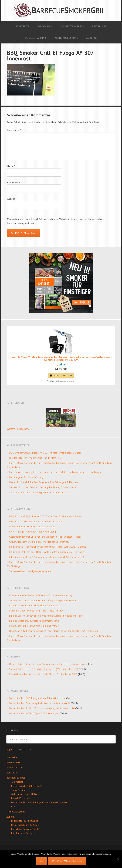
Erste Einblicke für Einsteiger (26, 786)
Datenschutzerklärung (67, 861)
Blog (14, 806)
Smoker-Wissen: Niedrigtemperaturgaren (31, 571)
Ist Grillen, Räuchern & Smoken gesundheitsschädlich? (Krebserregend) (47, 557)
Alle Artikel (17, 782)
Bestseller (12, 773)
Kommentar (14, 130)
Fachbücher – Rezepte (23, 833)
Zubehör (11, 817)
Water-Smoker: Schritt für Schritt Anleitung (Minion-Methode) (42, 708)
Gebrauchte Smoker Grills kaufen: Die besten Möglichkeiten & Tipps (45, 537)
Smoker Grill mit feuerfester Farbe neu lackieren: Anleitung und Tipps (46, 616)
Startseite (12, 757)
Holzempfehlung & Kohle (25, 825)
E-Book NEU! (13, 762)
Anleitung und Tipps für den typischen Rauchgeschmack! (39, 492)
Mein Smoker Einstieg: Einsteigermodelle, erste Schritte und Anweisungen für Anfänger (55, 472)
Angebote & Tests (16, 767)
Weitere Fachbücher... (18, 429)
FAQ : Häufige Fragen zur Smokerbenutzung (32, 532)
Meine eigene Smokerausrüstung (26, 477)
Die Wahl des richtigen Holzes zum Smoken (32, 526)
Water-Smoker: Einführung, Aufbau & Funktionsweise (37, 698)
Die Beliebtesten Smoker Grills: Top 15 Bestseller (36, 458)
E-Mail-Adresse (16, 182)
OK (41, 861)
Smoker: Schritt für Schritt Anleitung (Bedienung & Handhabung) (43, 487)
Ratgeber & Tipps (16, 778)
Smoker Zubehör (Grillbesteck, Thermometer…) (34, 621)
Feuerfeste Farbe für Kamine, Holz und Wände (34, 626)
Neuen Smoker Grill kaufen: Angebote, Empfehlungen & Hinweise (44, 482)
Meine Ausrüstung (16, 812)
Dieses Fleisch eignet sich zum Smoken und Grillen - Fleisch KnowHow (47, 664)
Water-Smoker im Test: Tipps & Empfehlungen (34, 713)
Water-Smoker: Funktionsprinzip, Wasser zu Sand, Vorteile (40, 703)
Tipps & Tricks (19, 790)
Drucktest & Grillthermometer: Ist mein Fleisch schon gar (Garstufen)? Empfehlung (54, 631)
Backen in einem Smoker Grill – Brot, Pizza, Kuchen (36, 611)
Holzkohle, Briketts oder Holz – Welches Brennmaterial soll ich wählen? (48, 552)
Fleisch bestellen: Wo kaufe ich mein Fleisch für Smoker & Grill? (43, 674)
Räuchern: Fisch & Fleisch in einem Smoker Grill (34, 605)
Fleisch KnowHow (21, 798)
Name (11, 166)
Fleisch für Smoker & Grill (25, 829)
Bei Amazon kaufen (63, 375)
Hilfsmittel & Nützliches (25, 821)
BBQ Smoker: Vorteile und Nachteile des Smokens (36, 521)
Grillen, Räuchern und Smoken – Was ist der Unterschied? (39, 542)
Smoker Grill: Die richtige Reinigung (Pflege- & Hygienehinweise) (43, 600)
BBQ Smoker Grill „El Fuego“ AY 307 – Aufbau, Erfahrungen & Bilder (45, 453)
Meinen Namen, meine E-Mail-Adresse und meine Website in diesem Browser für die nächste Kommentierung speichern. (56, 221)
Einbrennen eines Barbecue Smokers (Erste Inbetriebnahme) (41, 595)
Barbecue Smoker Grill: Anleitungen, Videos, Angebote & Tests (61, 10)
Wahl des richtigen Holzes (25, 794)
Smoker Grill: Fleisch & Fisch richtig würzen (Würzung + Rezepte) (44, 669)
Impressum (13, 749)
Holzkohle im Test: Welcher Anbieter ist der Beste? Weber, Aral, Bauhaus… (48, 547)
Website (11, 199)
